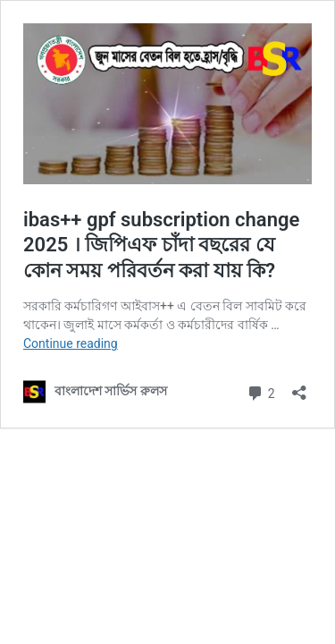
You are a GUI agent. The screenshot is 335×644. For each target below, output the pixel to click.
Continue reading (71, 343)
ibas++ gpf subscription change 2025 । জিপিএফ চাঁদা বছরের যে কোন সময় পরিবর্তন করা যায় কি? (161, 245)
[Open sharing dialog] (299, 387)
